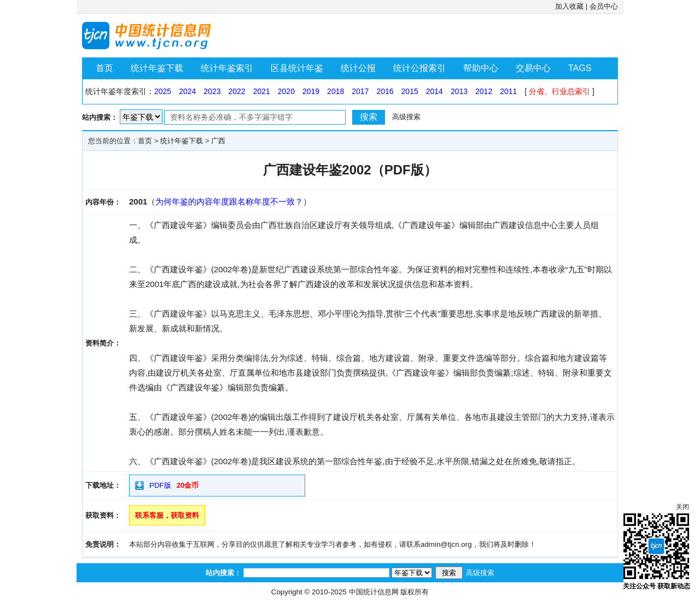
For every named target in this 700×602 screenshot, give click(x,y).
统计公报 (358, 68)
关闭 (682, 507)
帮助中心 (481, 68)
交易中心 (533, 68)
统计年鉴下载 (157, 68)
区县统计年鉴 (297, 68)
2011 (508, 91)
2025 (163, 91)
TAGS (580, 68)
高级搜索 (406, 117)
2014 (434, 91)
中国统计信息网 (374, 592)
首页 (104, 68)
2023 (212, 91)
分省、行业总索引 (559, 91)
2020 (286, 91)
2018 (336, 91)
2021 (262, 91)
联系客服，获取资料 (167, 515)
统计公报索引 (419, 68)
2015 (410, 91)
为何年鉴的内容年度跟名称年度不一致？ (229, 201)
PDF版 (160, 485)
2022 (237, 91)
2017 (360, 91)
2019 (311, 91)
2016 (385, 91)
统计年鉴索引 (227, 68)
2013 (459, 91)
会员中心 (604, 6)
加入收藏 (569, 6)
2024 (187, 91)
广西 (218, 141)
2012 (484, 91)
